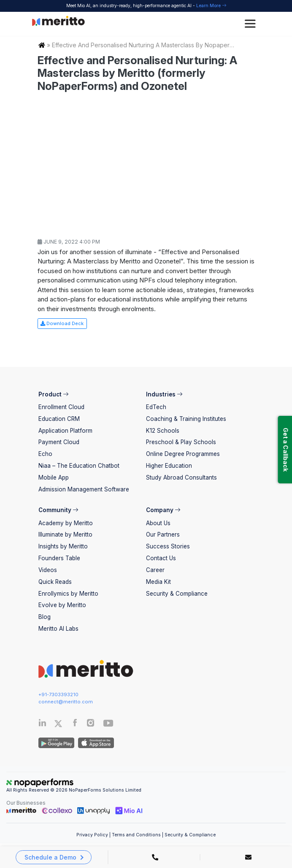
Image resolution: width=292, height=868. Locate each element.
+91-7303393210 (58, 694)
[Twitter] (62, 724)
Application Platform (65, 431)
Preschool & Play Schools (181, 442)
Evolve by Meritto (62, 605)
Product (53, 394)
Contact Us (161, 558)
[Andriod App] (56, 743)
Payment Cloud (59, 442)
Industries (164, 394)
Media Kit (158, 582)
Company (163, 510)
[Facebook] (75, 724)
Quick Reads (55, 582)
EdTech (156, 407)
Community (58, 510)
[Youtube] (108, 726)
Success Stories (168, 546)
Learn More (211, 5)
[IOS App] (95, 743)
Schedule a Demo (50, 857)
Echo (45, 454)
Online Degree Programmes (183, 454)
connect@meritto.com (66, 702)
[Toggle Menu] (251, 24)
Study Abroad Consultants (181, 477)
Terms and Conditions (136, 835)
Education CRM (59, 419)
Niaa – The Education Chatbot (79, 466)
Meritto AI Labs (58, 629)
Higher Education (169, 466)
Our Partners (163, 534)
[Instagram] (91, 724)
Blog (45, 617)
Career (155, 570)
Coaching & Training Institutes (186, 419)
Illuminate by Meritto (65, 534)
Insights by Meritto (63, 546)
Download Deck (62, 323)
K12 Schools (163, 431)
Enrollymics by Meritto (68, 594)
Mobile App (54, 477)
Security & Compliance (177, 594)
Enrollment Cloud (61, 407)
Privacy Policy (92, 835)
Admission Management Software (84, 489)
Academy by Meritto (66, 523)
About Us (158, 523)
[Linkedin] (42, 724)
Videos (48, 570)
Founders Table (59, 558)
